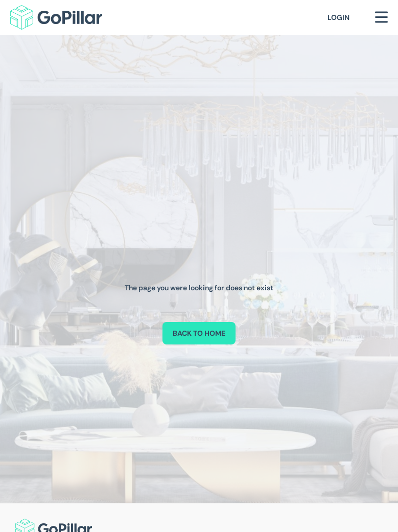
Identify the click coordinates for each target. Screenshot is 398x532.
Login (338, 17)
